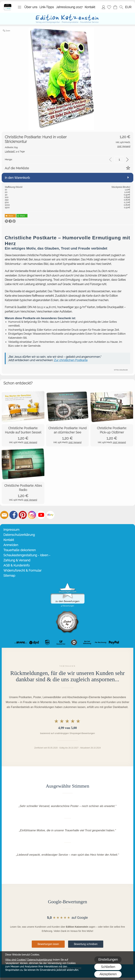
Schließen (108, 967)
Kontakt (90, 7)
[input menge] (119, 159)
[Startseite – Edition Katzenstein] (8, 5)
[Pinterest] (23, 515)
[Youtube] (41, 515)
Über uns (31, 7)
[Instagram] (32, 515)
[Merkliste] (109, 7)
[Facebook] (13, 515)
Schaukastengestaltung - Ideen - (27, 555)
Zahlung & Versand (17, 560)
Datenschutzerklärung (19, 535)
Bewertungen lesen (48, 944)
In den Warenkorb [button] (17, 178)
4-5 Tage (15, 151)
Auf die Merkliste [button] (17, 168)
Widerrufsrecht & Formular (22, 570)
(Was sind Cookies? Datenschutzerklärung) (29, 960)
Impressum (11, 530)
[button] (19, 7)
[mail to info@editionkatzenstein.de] (4, 515)
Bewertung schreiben (86, 944)
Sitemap (9, 576)
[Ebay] (50, 515)
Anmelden (103, 7)
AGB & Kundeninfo (17, 565)
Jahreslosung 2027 (69, 7)
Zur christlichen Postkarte (71, 360)
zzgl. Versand (31, 442)
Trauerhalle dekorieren (20, 550)
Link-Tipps (47, 7)
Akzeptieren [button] (108, 974)
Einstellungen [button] (108, 960)
